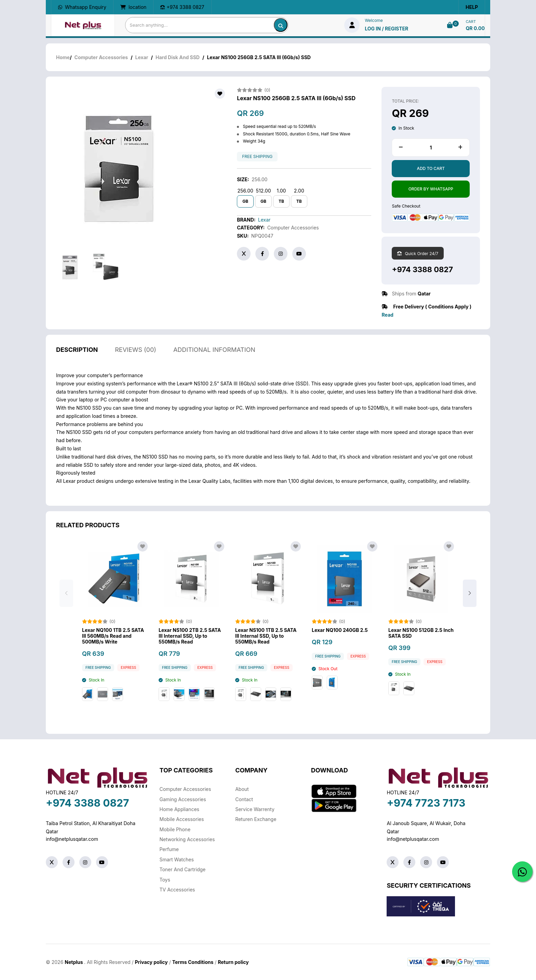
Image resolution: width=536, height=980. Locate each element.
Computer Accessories (101, 57)
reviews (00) (136, 360)
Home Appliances (179, 809)
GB (245, 201)
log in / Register (386, 29)
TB (281, 201)
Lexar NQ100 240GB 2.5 (340, 640)
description (77, 360)
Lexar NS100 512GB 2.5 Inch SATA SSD (421, 643)
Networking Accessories (187, 839)
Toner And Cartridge (183, 869)
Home (63, 57)
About (242, 789)
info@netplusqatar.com (72, 839)
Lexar (142, 57)
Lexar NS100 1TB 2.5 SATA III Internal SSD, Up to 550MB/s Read (266, 646)
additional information (214, 360)
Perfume (169, 849)
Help (472, 7)
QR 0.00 (475, 28)
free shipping (257, 157)
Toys (165, 880)
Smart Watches (177, 859)
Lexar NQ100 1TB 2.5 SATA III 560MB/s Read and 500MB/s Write (113, 646)
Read (387, 315)
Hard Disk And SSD (178, 57)
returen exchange (256, 819)
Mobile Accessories (182, 819)
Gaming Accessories (183, 799)
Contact (244, 799)
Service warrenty (255, 809)
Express (128, 678)
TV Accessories (177, 890)
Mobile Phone (175, 829)
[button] (470, 603)
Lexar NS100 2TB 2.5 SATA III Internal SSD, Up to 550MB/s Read (190, 646)
